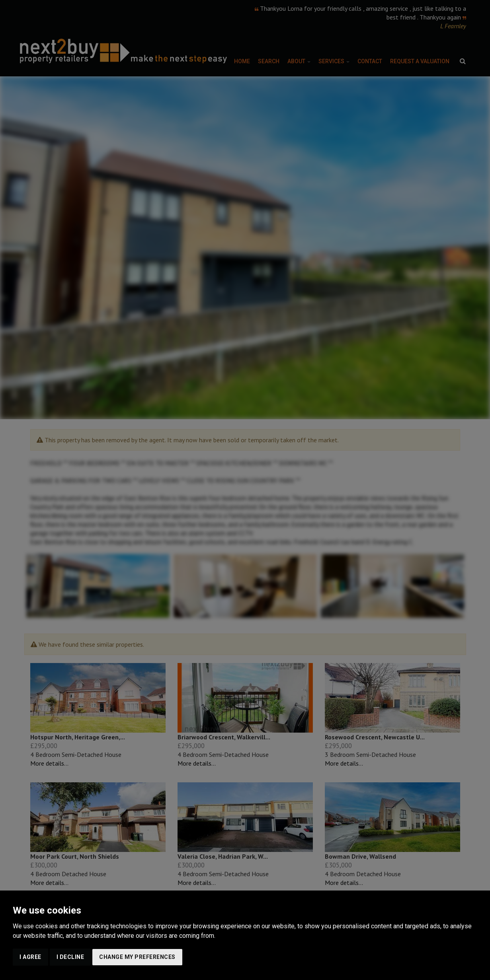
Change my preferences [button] (137, 957)
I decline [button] (70, 957)
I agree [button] (30, 957)
